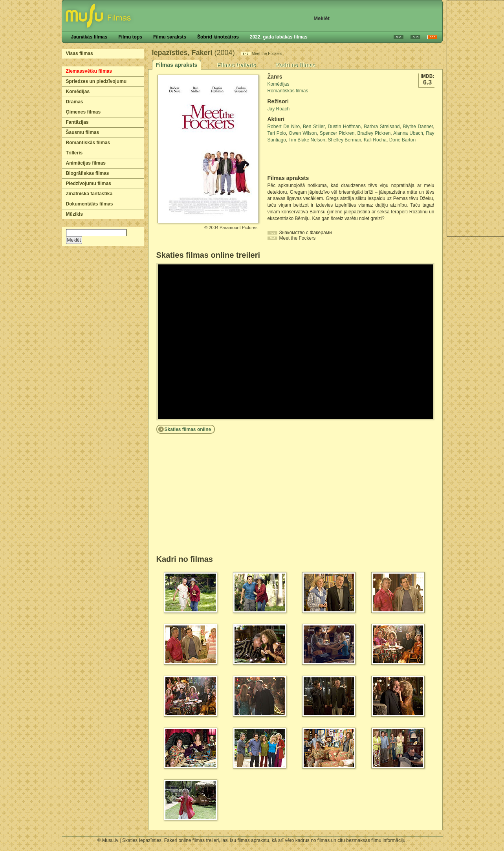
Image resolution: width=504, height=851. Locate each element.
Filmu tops (130, 37)
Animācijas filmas (86, 163)
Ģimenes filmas (83, 112)
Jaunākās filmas (89, 37)
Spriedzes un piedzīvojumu (96, 81)
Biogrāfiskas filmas (88, 173)
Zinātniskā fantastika (89, 194)
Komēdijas (78, 92)
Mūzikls (74, 214)
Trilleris (74, 153)
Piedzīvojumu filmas (89, 183)
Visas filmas (80, 53)
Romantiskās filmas (88, 143)
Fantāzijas (77, 122)
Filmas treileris (236, 65)
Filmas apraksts (177, 65)
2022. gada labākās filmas (279, 37)
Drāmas (75, 102)
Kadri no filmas (295, 65)
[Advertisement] (313, 159)
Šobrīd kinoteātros (218, 37)
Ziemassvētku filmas (89, 71)
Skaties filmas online (188, 429)
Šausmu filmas (83, 132)
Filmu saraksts (170, 37)
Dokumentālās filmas (90, 204)
